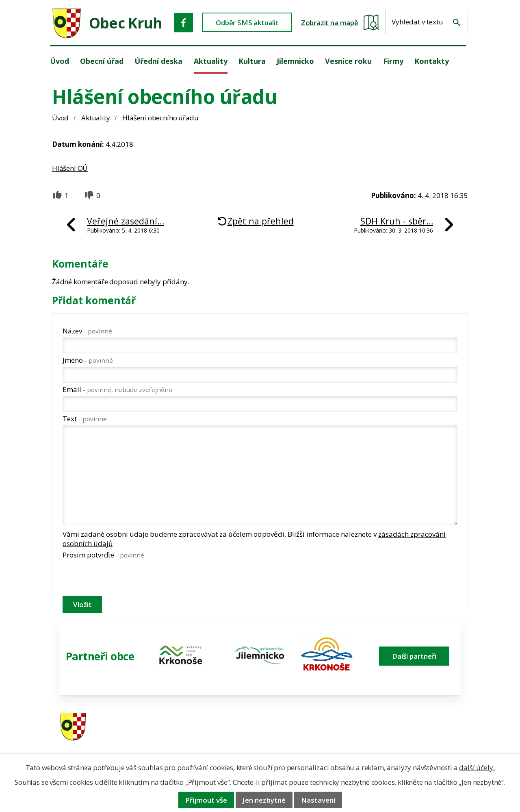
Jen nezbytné (264, 800)
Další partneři (414, 656)
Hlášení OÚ (70, 168)
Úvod (60, 118)
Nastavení (318, 800)
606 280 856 (314, 738)
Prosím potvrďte (103, 555)
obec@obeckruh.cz (414, 738)
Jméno (88, 360)
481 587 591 (314, 727)
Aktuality (95, 118)
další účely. (477, 767)
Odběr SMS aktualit (247, 23)
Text (85, 419)
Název (87, 331)
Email (117, 389)
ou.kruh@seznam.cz (416, 727)
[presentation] (124, 579)
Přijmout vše (206, 800)
